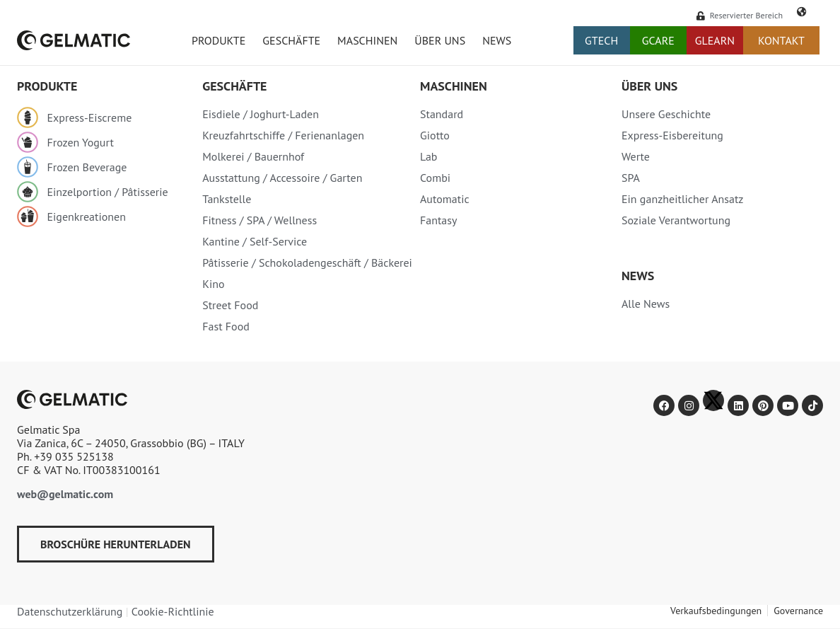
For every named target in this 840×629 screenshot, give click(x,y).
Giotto (435, 135)
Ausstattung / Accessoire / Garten (282, 178)
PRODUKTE (47, 86)
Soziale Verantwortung (676, 220)
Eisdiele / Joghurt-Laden (261, 114)
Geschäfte (291, 40)
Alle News (646, 304)
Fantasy (439, 220)
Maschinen (367, 40)
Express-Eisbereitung (672, 135)
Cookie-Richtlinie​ (173, 611)
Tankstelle (227, 199)
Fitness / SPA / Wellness (259, 220)
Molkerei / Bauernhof (253, 156)
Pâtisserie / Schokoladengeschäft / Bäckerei (307, 262)
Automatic (445, 199)
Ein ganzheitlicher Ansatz (683, 199)
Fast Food (226, 326)
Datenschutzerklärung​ (70, 611)
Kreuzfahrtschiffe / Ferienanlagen (283, 135)
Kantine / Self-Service (255, 241)
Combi (435, 178)
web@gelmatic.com (65, 494)
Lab (429, 156)
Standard (442, 114)
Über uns (440, 40)
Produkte (218, 40)
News (497, 40)
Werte (636, 156)
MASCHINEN (454, 86)
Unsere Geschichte (666, 114)
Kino (213, 284)
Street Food (230, 305)
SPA (631, 178)
